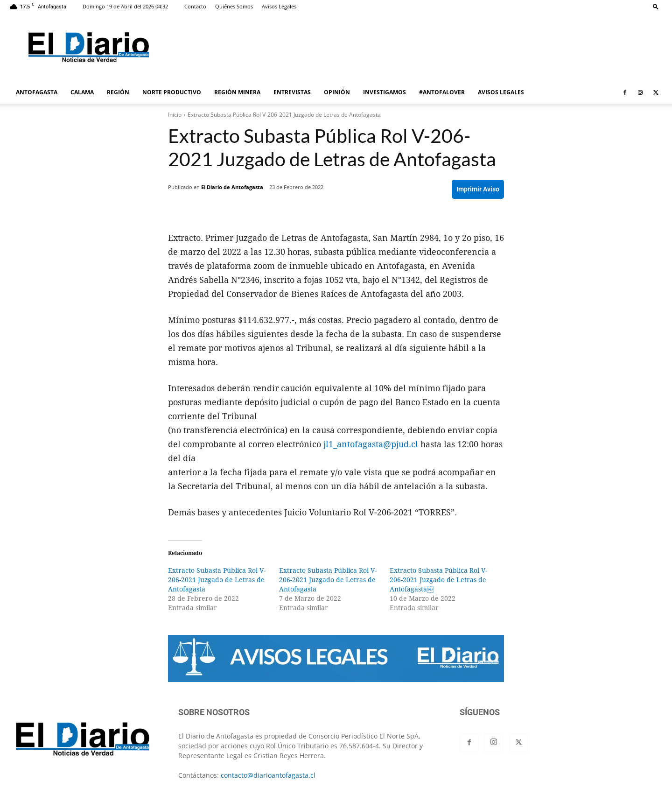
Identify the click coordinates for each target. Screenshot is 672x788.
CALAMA (82, 92)
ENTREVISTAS (292, 92)
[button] (656, 6)
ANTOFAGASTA (37, 92)
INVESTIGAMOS (385, 92)
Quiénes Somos (234, 6)
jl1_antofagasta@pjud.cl (371, 444)
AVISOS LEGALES (501, 92)
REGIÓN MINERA (237, 92)
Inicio (175, 115)
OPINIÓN (337, 92)
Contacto (195, 6)
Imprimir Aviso (478, 189)
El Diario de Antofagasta (232, 187)
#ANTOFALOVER (442, 92)
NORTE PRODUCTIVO (172, 92)
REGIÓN (118, 92)
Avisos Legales (279, 6)
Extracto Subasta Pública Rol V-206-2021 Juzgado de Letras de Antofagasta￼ (438, 580)
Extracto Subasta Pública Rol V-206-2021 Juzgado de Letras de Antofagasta (217, 580)
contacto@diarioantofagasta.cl (268, 775)
